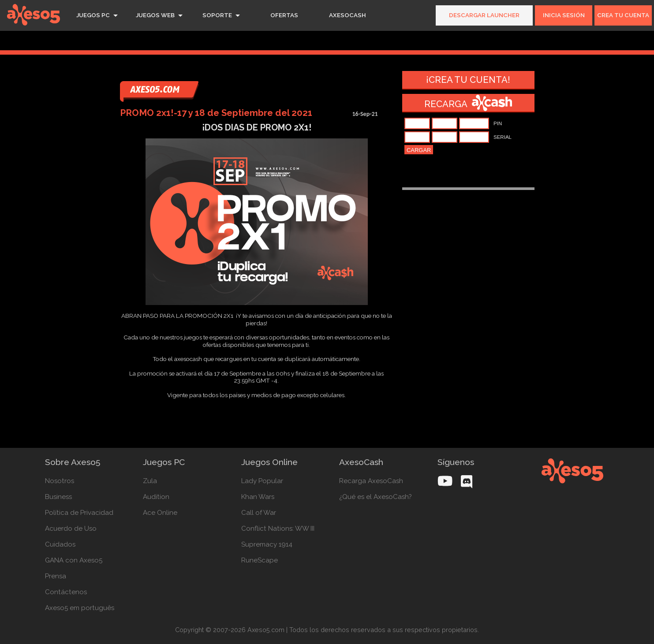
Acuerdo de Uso (71, 529)
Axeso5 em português (80, 608)
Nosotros (60, 481)
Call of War (259, 513)
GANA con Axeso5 (74, 560)
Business (58, 497)
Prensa (56, 576)
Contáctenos (66, 592)
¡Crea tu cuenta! (468, 80)
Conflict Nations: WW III (278, 529)
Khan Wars (258, 497)
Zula (150, 481)
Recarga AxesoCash (371, 481)
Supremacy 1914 (267, 544)
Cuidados (60, 544)
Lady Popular (262, 481)
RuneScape (260, 560)
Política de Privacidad (79, 513)
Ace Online (160, 513)
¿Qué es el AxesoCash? (376, 497)
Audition (156, 497)
